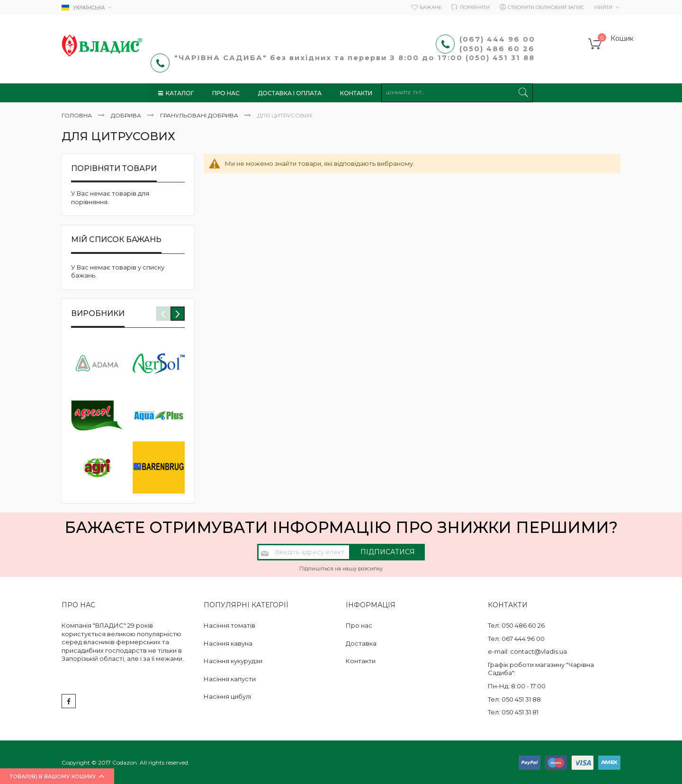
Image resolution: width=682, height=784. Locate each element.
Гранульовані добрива (200, 115)
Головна (77, 115)
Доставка (361, 643)
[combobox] (458, 93)
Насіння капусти (230, 679)
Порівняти (475, 7)
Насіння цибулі (227, 696)
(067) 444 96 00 (497, 39)
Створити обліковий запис (546, 7)
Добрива (127, 115)
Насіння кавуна (228, 643)
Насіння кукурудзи (233, 661)
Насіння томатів (229, 625)
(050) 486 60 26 (498, 49)
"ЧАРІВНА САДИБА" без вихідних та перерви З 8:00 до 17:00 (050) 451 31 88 (356, 58)
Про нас (359, 625)
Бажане (431, 7)
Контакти (361, 661)
